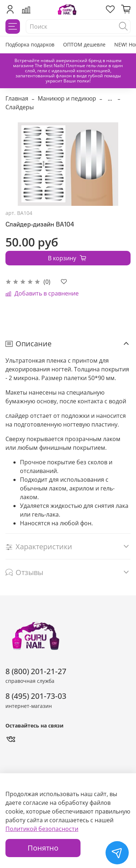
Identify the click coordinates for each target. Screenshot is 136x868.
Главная (17, 98)
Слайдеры (20, 107)
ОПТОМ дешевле (84, 44)
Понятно (43, 848)
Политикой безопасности (42, 829)
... (110, 98)
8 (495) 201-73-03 (36, 696)
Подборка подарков (30, 44)
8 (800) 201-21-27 (36, 671)
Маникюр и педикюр (67, 98)
